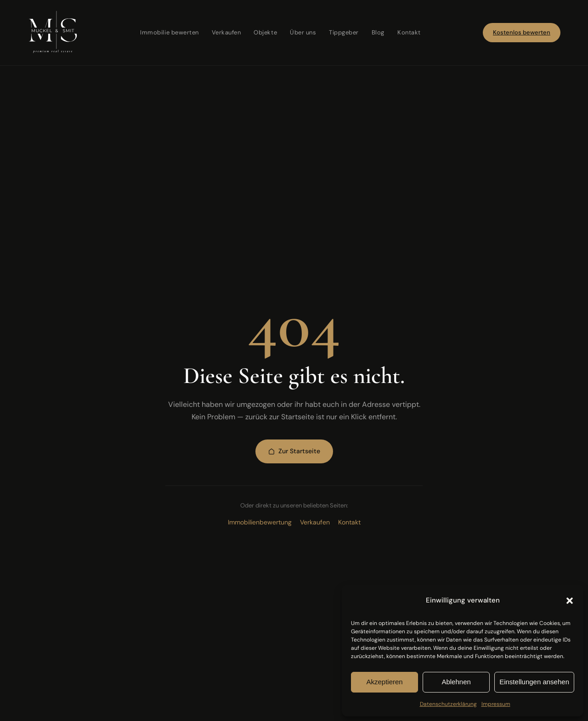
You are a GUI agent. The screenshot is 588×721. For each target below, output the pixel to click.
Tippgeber (344, 32)
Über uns (303, 32)
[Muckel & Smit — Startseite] (53, 33)
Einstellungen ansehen (534, 682)
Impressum (496, 704)
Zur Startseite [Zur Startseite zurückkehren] (294, 451)
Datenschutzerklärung (448, 704)
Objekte (265, 32)
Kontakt (409, 32)
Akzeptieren (384, 682)
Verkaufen (226, 32)
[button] (570, 601)
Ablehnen (456, 682)
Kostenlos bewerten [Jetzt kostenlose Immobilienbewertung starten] (522, 32)
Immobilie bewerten (169, 32)
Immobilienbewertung (260, 522)
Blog (378, 32)
